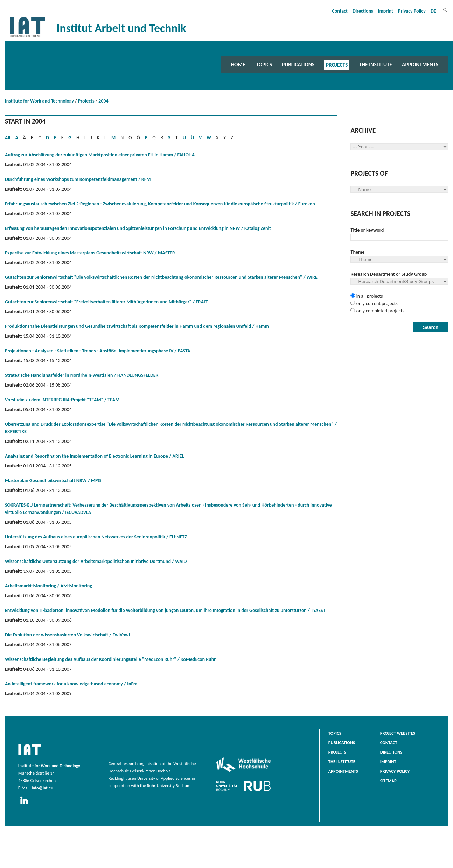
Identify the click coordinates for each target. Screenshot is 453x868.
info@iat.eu (42, 788)
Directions (363, 11)
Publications (298, 65)
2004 (103, 101)
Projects (337, 65)
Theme (357, 252)
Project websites (398, 733)
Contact (340, 11)
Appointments (420, 65)
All (8, 138)
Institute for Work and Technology (39, 101)
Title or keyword (367, 230)
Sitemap (388, 781)
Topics (264, 65)
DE (433, 11)
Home (238, 65)
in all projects (369, 296)
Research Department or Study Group (389, 274)
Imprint (386, 11)
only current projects (376, 304)
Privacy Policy (412, 11)
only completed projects (379, 311)
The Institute (376, 65)
